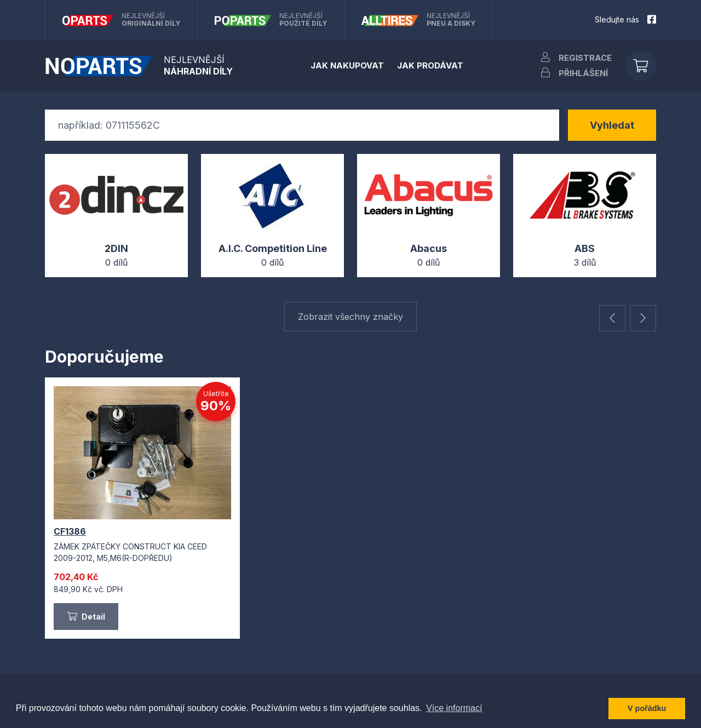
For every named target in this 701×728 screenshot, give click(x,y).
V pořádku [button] (647, 708)
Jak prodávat (430, 65)
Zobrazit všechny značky (350, 317)
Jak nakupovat (347, 65)
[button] (612, 318)
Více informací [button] (454, 708)
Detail (86, 617)
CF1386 (70, 531)
